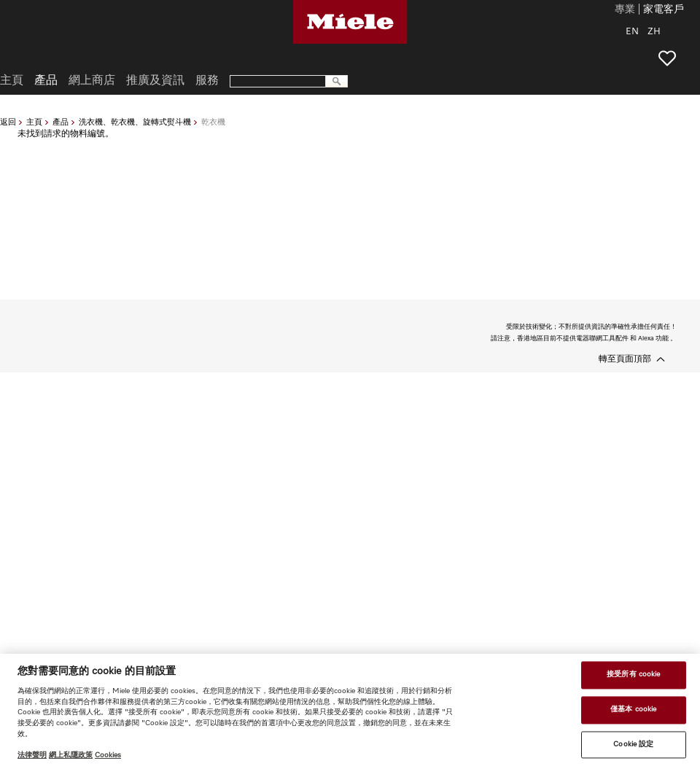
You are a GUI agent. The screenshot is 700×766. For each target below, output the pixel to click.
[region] (350, 710)
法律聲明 (32, 755)
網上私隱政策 (71, 755)
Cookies (108, 755)
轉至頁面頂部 (625, 359)
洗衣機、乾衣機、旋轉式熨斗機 (135, 122)
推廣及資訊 (155, 81)
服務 (207, 81)
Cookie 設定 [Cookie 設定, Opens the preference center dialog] (633, 744)
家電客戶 (664, 10)
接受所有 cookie (633, 675)
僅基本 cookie (633, 709)
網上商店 (92, 81)
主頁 (34, 122)
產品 (61, 122)
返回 (8, 122)
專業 (625, 10)
